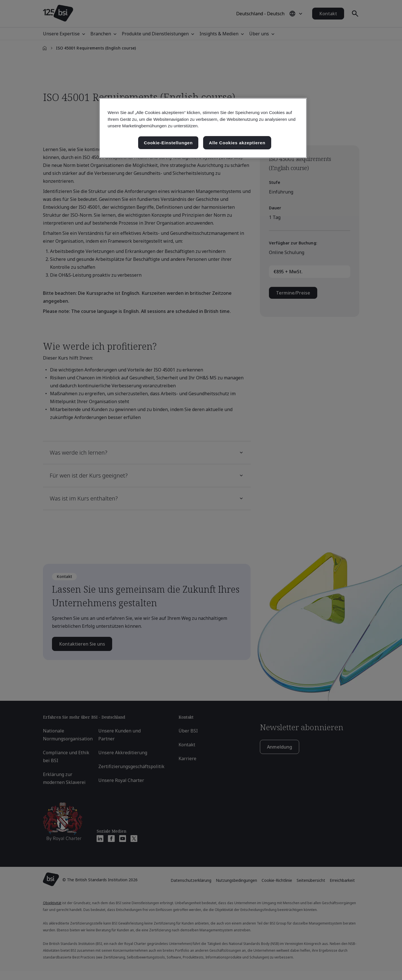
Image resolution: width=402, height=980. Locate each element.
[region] (203, 128)
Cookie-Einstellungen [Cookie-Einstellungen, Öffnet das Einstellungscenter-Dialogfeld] (168, 143)
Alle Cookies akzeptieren (237, 143)
